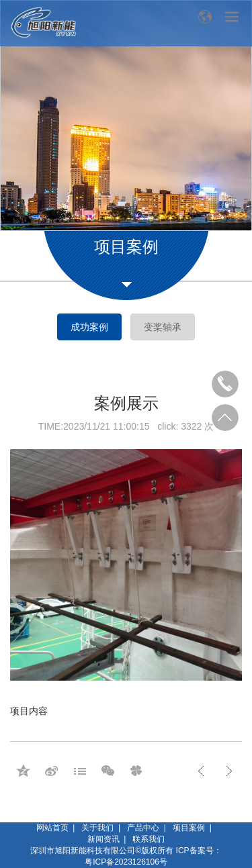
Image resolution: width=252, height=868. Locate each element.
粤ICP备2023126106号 (126, 862)
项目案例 (189, 828)
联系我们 (149, 839)
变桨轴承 (163, 327)
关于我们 (97, 828)
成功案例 (89, 327)
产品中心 (143, 828)
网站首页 (52, 828)
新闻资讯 (103, 839)
